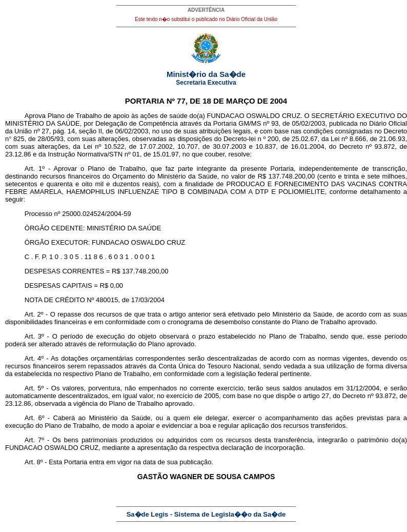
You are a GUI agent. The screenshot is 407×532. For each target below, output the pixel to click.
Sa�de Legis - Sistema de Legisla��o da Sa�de (206, 514)
